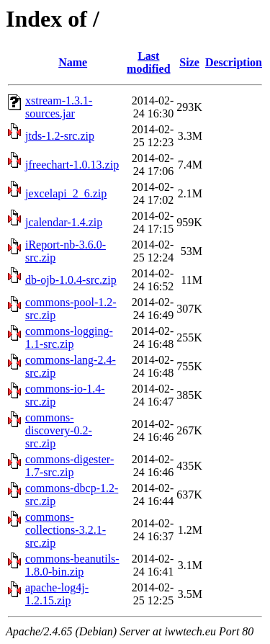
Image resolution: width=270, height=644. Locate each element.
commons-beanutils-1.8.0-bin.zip (72, 565)
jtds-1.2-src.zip (60, 136)
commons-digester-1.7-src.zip (69, 466)
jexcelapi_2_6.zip (66, 193)
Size (189, 62)
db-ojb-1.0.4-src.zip (71, 280)
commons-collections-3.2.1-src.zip (66, 530)
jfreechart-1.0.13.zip (72, 165)
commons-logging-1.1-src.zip (69, 337)
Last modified (148, 62)
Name (73, 62)
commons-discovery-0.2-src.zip (59, 430)
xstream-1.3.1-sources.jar (59, 107)
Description (234, 62)
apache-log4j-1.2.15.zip (57, 594)
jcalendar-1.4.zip (64, 222)
